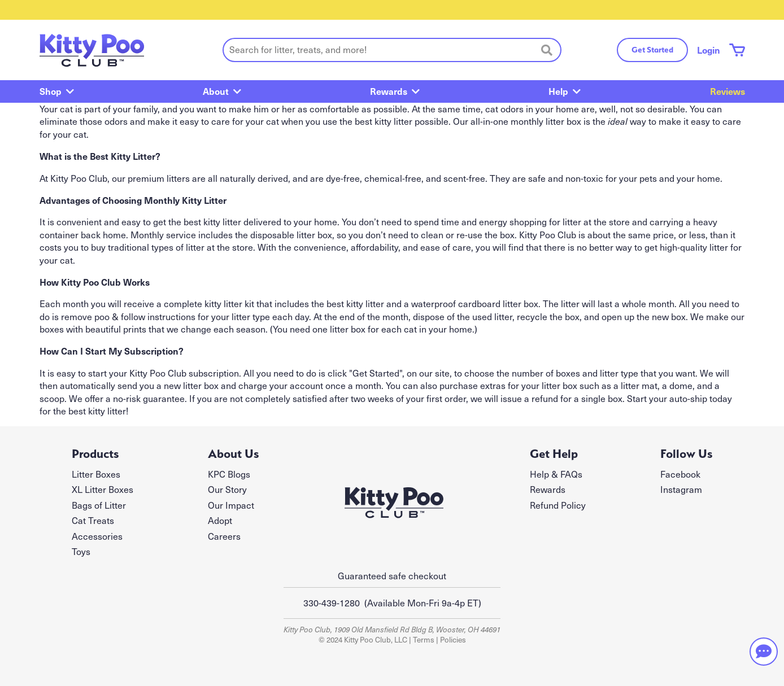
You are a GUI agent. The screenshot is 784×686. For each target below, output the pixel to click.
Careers (224, 536)
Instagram (681, 489)
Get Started (652, 50)
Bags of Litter (99, 505)
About (216, 91)
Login (709, 50)
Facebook (680, 474)
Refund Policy (558, 505)
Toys (81, 551)
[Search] (547, 50)
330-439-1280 (332, 603)
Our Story (227, 489)
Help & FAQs (556, 474)
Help (558, 91)
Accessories (97, 536)
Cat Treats (93, 520)
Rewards (389, 91)
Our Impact (231, 505)
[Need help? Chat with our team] (764, 652)
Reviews (728, 91)
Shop (51, 91)
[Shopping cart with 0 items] (737, 50)
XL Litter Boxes (103, 489)
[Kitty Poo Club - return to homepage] (92, 50)
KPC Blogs (229, 474)
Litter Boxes (96, 474)
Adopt (220, 520)
